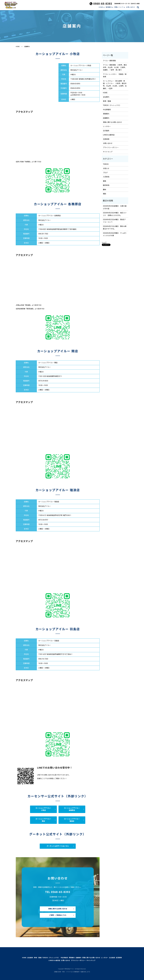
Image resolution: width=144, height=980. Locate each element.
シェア (104, 243)
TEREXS (106, 164)
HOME (101, 7)
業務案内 (109, 7)
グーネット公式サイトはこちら (58, 846)
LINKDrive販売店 (109, 135)
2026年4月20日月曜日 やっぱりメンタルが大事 (115, 234)
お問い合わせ (130, 7)
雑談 (105, 194)
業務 (105, 181)
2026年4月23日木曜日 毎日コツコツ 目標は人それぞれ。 (115, 214)
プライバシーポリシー (111, 147)
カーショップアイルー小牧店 (43, 809)
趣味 (105, 190)
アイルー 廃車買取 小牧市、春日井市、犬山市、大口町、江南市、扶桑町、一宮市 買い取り (115, 67)
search (139, 7)
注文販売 (106, 131)
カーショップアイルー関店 (43, 820)
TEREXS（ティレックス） (112, 105)
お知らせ (106, 168)
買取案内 (106, 114)
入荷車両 (106, 177)
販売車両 (106, 185)
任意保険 (106, 139)
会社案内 (106, 97)
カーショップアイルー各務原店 (72, 809)
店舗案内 (106, 118)
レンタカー (107, 126)
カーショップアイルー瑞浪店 (72, 820)
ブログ (105, 173)
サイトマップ (108, 152)
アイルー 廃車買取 (109, 61)
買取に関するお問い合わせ (58, 909)
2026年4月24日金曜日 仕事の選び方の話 (115, 207)
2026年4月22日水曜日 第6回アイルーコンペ (114, 221)
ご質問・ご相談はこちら (58, 915)
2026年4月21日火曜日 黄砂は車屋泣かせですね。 (115, 228)
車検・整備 (107, 101)
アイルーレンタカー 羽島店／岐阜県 (115, 75)
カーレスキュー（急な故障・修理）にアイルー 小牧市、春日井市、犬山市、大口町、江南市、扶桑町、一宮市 (115, 85)
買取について (119, 7)
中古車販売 (107, 110)
